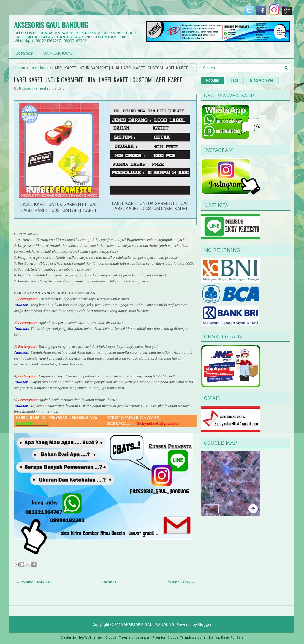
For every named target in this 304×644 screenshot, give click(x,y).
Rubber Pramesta (34, 88)
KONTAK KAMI (58, 53)
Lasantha (143, 638)
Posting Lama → (181, 582)
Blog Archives (262, 80)
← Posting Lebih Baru (34, 582)
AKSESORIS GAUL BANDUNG (51, 25)
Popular (213, 80)
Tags (235, 80)
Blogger (205, 625)
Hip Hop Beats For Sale (225, 638)
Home (21, 68)
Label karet (39, 68)
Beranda (24, 53)
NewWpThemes (90, 638)
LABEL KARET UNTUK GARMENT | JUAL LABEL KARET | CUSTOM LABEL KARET (98, 80)
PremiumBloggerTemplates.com (179, 638)
